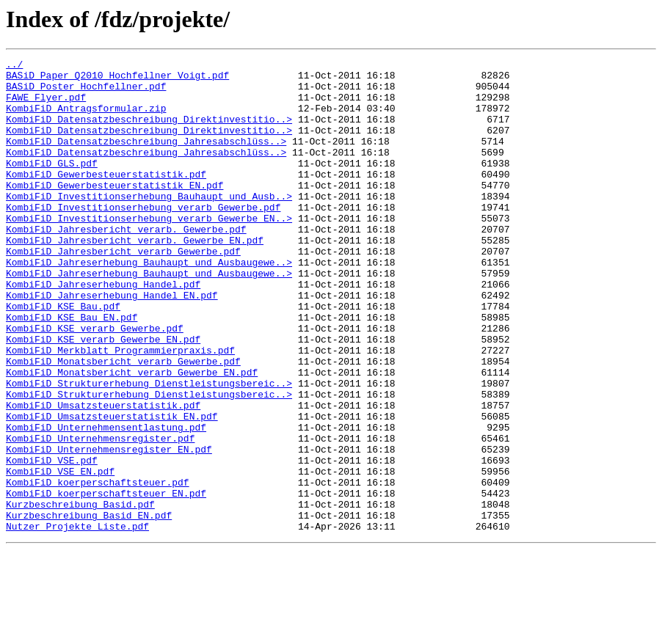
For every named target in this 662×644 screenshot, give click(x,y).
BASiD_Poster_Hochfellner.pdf (86, 92)
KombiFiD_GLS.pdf (52, 185)
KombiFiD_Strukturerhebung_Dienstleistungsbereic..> (149, 449)
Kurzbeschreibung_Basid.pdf (80, 594)
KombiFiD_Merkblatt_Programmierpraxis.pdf (120, 409)
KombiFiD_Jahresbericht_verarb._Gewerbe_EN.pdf (135, 277)
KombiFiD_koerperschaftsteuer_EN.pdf (106, 581)
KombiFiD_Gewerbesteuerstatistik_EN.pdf (114, 211)
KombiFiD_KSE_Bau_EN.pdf (72, 370)
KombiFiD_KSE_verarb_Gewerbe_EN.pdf (103, 396)
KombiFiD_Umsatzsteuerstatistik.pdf (103, 475)
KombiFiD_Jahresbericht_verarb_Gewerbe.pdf (123, 290)
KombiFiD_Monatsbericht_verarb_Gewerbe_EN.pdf (132, 436)
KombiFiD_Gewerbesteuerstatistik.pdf (106, 198)
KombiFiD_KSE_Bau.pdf (63, 356)
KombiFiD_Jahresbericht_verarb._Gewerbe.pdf (126, 264)
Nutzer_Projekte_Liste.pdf (77, 621)
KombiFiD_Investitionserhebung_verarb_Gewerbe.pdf (143, 238)
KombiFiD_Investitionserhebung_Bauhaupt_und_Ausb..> (149, 224)
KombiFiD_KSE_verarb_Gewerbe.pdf (95, 383)
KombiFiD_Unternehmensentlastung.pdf (106, 502)
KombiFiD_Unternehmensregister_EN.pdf (109, 528)
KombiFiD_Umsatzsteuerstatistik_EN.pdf (112, 489)
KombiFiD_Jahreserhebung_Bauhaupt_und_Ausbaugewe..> (149, 304)
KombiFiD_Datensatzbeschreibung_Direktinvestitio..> (149, 132)
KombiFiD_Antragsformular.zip (86, 119)
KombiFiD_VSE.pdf (52, 541)
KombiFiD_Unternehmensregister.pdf (100, 515)
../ (14, 66)
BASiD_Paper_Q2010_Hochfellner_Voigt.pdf (117, 79)
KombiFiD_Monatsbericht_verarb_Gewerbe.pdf (123, 422)
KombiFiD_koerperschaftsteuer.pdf (98, 568)
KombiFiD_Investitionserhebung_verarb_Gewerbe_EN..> (149, 251)
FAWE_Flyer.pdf (46, 106)
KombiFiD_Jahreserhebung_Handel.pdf (103, 330)
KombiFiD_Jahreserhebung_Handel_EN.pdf (112, 343)
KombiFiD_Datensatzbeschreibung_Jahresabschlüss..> (146, 158)
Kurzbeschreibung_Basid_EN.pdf (89, 607)
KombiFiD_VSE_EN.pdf (60, 555)
